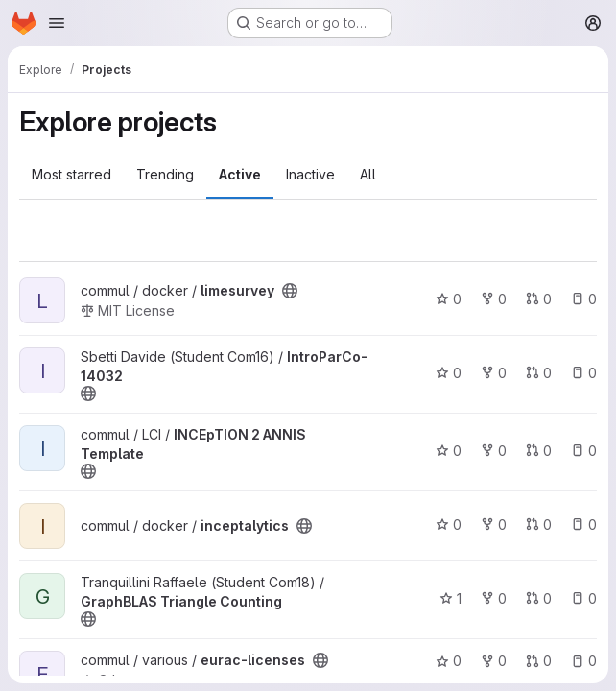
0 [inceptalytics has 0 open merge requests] (539, 524)
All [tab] (368, 174)
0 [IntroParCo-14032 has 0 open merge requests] (539, 373)
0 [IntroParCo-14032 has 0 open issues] (584, 373)
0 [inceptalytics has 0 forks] (494, 524)
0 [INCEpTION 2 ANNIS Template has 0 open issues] (584, 451)
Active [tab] (240, 174)
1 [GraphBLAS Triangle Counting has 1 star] (450, 598)
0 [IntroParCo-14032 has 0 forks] (494, 373)
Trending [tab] (165, 174)
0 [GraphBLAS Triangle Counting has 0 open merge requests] (539, 598)
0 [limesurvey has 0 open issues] (584, 299)
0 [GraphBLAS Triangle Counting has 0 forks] (494, 598)
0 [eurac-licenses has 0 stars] (449, 661)
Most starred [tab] (71, 174)
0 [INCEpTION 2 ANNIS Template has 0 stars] (449, 451)
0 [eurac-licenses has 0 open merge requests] (539, 661)
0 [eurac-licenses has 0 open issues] (584, 661)
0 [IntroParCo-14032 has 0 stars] (449, 373)
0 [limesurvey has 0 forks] (494, 299)
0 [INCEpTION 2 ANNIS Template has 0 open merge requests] (539, 451)
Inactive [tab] (310, 174)
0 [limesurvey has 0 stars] (449, 299)
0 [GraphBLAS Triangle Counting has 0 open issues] (584, 598)
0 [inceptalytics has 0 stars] (449, 524)
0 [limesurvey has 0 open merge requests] (539, 299)
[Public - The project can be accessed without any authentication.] (290, 291)
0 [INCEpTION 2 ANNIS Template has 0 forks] (494, 451)
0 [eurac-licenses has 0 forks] (494, 661)
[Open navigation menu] (57, 23)
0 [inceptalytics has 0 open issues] (584, 524)
